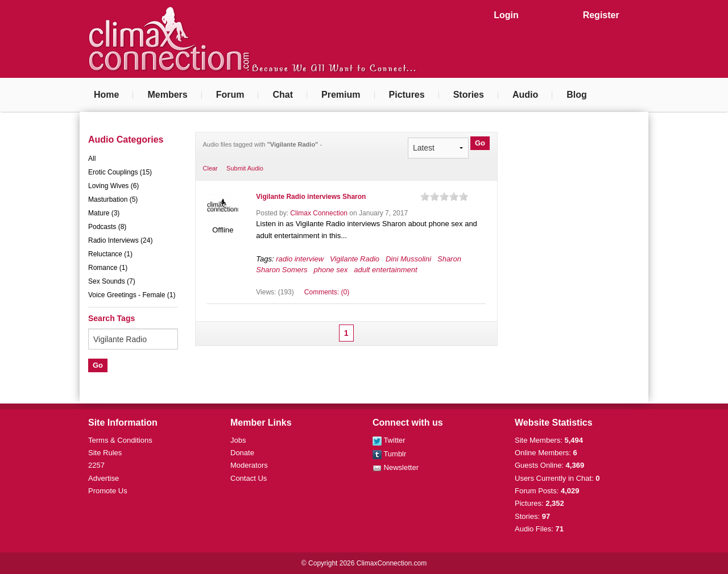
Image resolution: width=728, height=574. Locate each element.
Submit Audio (245, 168)
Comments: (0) (327, 292)
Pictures (407, 95)
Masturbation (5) (113, 199)
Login (506, 15)
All (92, 159)
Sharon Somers (282, 270)
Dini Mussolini (408, 259)
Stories (469, 95)
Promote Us (108, 491)
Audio (525, 95)
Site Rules (105, 453)
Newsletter (396, 467)
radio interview (300, 259)
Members (167, 95)
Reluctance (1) (110, 254)
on (425, 196)
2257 (96, 465)
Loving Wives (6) (113, 186)
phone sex (330, 270)
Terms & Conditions (120, 440)
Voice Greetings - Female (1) (132, 295)
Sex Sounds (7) (112, 281)
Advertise (104, 478)
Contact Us (249, 478)
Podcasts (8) (107, 227)
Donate (242, 453)
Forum (230, 95)
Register (601, 15)
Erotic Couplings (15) (120, 172)
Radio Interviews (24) (120, 240)
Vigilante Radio (355, 259)
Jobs (238, 440)
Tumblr (389, 454)
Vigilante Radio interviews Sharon (311, 197)
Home (106, 95)
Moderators (249, 465)
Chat (283, 95)
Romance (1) (108, 268)
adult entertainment (385, 270)
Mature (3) (104, 213)
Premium (341, 95)
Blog (577, 95)
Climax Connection (319, 213)
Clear (210, 168)
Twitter (389, 440)
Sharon (449, 259)
